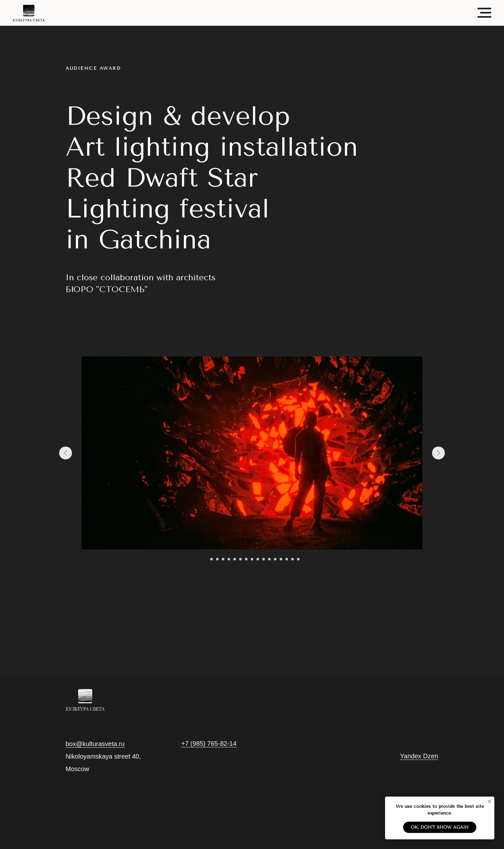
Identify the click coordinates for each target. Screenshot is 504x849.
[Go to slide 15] (287, 559)
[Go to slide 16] (292, 559)
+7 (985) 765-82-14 (209, 743)
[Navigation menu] (484, 13)
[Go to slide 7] (240, 559)
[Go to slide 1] (206, 559)
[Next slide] (438, 453)
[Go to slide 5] (229, 559)
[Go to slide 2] (212, 559)
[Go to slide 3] (217, 559)
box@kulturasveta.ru (95, 744)
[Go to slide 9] (252, 559)
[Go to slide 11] (264, 559)
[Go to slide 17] (298, 559)
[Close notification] (490, 801)
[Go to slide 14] (281, 559)
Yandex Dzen (419, 756)
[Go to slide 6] (235, 559)
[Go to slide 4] (223, 559)
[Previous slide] (66, 453)
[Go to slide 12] (269, 559)
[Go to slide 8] (246, 559)
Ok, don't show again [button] (440, 827)
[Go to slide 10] (258, 559)
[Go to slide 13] (275, 559)
